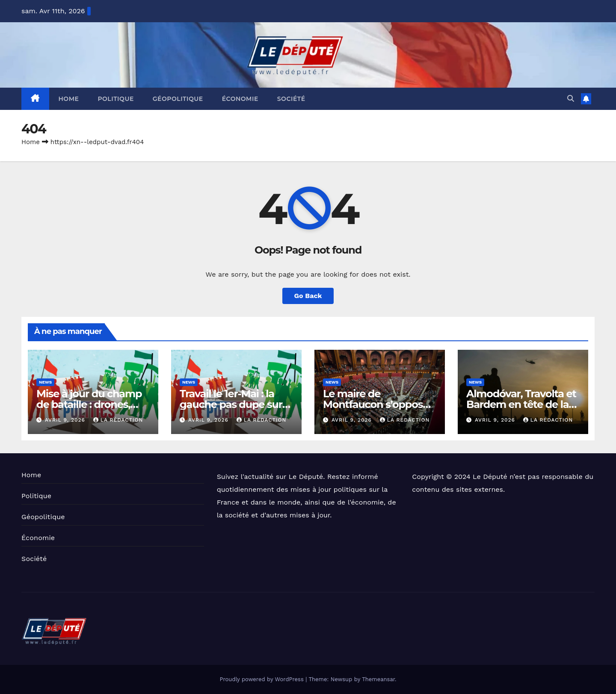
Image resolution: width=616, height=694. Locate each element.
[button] (571, 99)
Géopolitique (178, 99)
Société (291, 99)
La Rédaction (118, 420)
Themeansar (378, 679)
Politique (115, 99)
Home (69, 99)
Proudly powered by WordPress (262, 679)
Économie (240, 99)
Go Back (308, 296)
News (45, 382)
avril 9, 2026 (66, 420)
